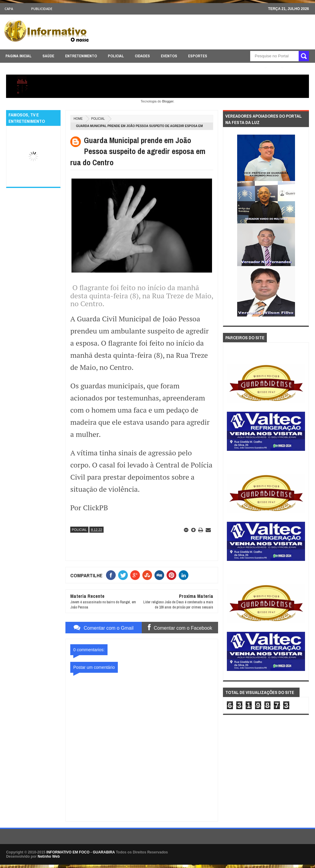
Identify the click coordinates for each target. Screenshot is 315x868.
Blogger (168, 101)
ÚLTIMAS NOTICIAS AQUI (240, 68)
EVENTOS (169, 56)
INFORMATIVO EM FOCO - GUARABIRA (81, 852)
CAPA (9, 9)
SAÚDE (48, 56)
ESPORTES (198, 56)
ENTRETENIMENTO (81, 56)
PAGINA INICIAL (18, 56)
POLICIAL (116, 56)
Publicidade (42, 9)
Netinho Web (49, 856)
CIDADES (142, 56)
